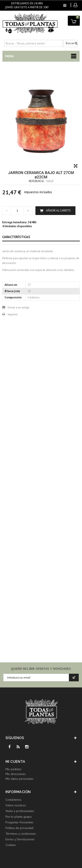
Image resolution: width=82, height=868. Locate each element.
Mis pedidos (13, 769)
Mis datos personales (19, 779)
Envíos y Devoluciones (20, 839)
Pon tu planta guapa (18, 817)
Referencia (36, 181)
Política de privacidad (19, 828)
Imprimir (13, 314)
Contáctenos (13, 800)
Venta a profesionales (20, 811)
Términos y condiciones (21, 834)
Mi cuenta (15, 762)
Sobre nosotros (16, 805)
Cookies (11, 845)
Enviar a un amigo (19, 307)
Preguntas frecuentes (19, 822)
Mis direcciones (16, 774)
